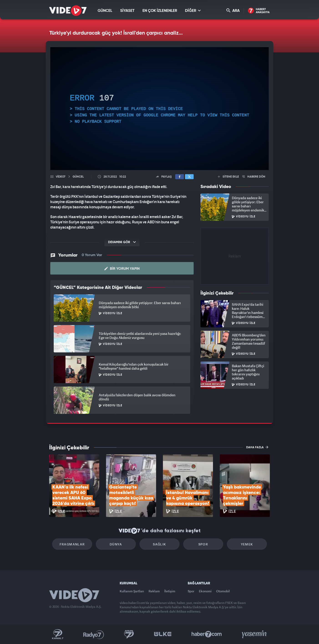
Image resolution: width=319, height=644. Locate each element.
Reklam (154, 591)
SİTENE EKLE (228, 177)
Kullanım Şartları (132, 591)
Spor (203, 544)
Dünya (116, 544)
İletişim (170, 591)
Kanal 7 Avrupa (129, 634)
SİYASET (127, 11)
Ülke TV (163, 634)
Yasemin (255, 634)
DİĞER (193, 11)
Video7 (61, 177)
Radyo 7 (94, 634)
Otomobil (223, 591)
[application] (159, 109)
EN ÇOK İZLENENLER (160, 11)
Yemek (247, 544)
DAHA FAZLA (257, 447)
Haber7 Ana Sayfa (259, 11)
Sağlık (159, 544)
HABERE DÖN (254, 177)
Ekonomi (205, 591)
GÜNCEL (105, 11)
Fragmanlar (72, 544)
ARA (233, 11)
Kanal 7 (58, 634)
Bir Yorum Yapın (122, 269)
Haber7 (207, 634)
